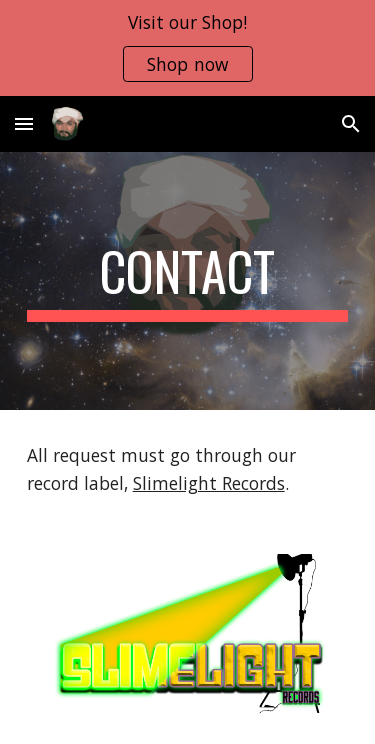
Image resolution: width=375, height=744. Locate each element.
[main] (188, 281)
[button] (24, 123)
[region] (187, 48)
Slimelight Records (209, 483)
